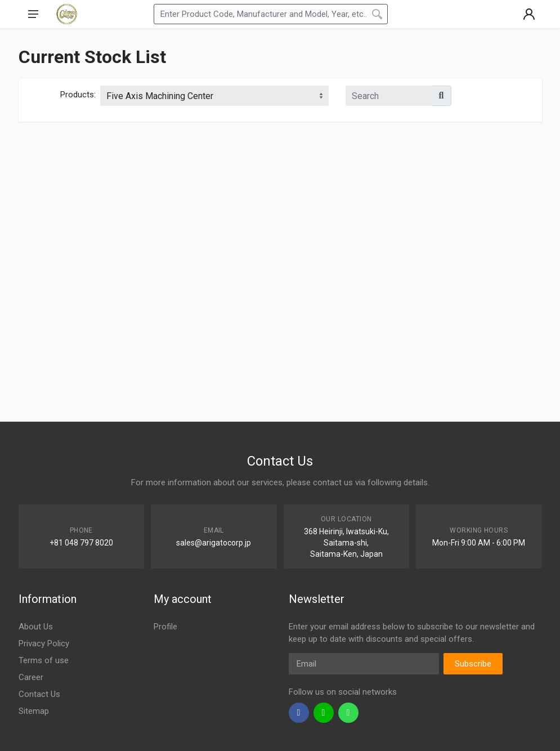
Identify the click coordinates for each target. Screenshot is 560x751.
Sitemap (34, 711)
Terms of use (44, 660)
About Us (36, 627)
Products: (78, 95)
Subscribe (473, 664)
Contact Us (39, 694)
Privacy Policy (44, 643)
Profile (165, 627)
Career (31, 677)
